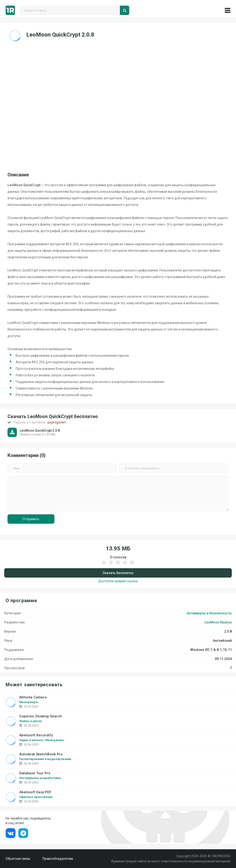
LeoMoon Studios (218, 622)
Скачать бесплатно (118, 573)
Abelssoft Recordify (36, 735)
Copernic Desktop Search (41, 716)
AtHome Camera (33, 697)
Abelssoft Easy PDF (35, 792)
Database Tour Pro (35, 773)
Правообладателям (58, 859)
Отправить (31, 519)
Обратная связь (18, 859)
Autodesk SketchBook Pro (41, 754)
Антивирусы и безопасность (209, 613)
